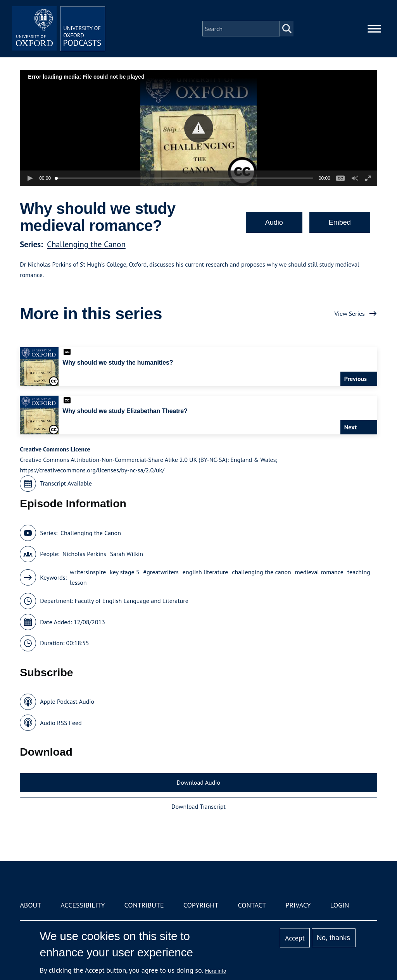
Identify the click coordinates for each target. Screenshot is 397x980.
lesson (78, 582)
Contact (252, 905)
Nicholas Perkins (84, 554)
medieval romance (319, 572)
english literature (205, 572)
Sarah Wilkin (127, 554)
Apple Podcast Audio (67, 701)
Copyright (201, 905)
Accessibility (83, 905)
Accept (295, 938)
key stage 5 (124, 572)
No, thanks (333, 938)
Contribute (144, 905)
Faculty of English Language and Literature (132, 601)
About (30, 905)
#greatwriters (161, 572)
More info (216, 971)
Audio (274, 222)
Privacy (298, 905)
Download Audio (198, 782)
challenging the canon (261, 572)
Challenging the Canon (86, 244)
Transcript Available (66, 483)
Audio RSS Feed (61, 723)
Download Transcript (198, 806)
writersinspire (88, 572)
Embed (340, 222)
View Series (350, 313)
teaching (359, 572)
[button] (199, 128)
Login (340, 905)
